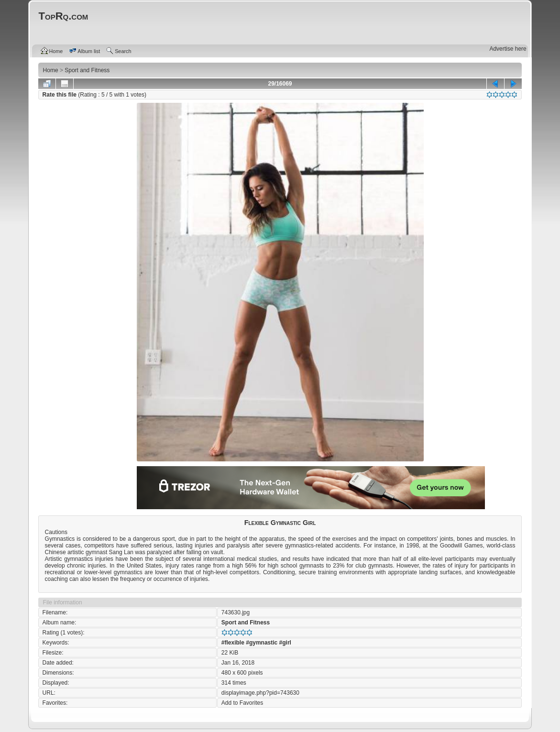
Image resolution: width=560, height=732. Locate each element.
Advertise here (508, 49)
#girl (285, 643)
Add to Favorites (242, 703)
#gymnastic (262, 643)
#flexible (233, 643)
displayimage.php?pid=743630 (260, 693)
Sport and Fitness (246, 623)
